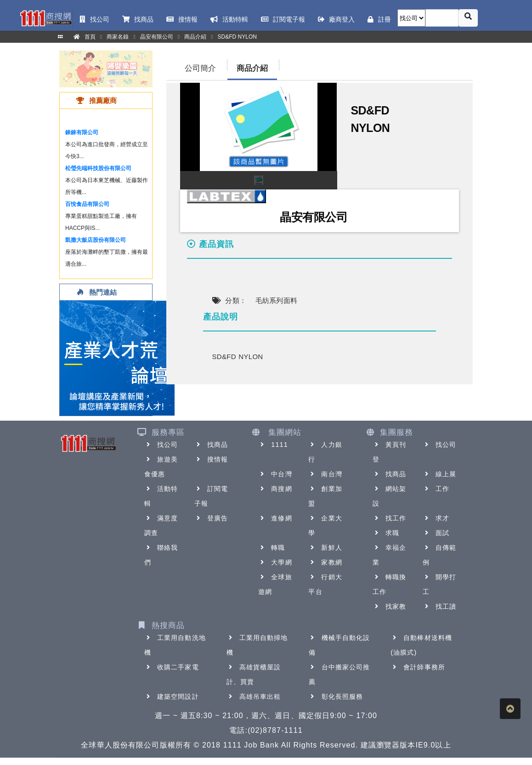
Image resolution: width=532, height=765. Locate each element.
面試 (436, 533)
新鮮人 (325, 548)
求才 (436, 518)
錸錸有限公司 (82, 132)
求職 (386, 533)
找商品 (211, 445)
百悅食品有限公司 (87, 204)
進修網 (275, 518)
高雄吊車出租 (254, 696)
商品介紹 (252, 68)
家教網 (325, 562)
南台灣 (325, 474)
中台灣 (275, 474)
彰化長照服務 (336, 696)
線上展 (439, 474)
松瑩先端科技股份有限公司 (98, 168)
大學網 (275, 562)
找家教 (389, 606)
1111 (273, 445)
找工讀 (439, 606)
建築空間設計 (172, 696)
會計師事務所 (418, 667)
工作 (436, 489)
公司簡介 (200, 68)
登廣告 (211, 518)
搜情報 (211, 459)
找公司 (161, 445)
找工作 (389, 518)
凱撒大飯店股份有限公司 (96, 240)
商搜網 (275, 489)
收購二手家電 (172, 667)
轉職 (272, 548)
